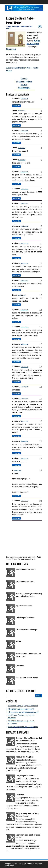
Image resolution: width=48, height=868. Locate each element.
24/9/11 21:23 (18, 470)
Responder (17, 106)
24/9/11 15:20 (22, 160)
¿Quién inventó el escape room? (21, 709)
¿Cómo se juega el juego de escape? (23, 706)
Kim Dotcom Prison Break (27, 678)
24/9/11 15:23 (24, 226)
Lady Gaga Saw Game (25, 618)
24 (40, 27)
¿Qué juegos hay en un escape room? (23, 712)
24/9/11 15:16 (24, 131)
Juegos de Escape (13, 27)
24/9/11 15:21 (24, 172)
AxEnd (19, 642)
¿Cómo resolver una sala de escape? (23, 727)
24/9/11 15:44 (24, 458)
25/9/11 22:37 (24, 501)
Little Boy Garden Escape (27, 630)
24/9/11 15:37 (24, 399)
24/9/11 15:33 (24, 310)
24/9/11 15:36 (24, 387)
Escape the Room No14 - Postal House (20, 20)
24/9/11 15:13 (24, 99)
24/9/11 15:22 (24, 189)
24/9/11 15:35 (24, 367)
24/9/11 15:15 (22, 111)
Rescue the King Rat (24, 757)
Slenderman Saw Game (26, 570)
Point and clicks (27, 27)
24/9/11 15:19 (22, 148)
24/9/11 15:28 (22, 295)
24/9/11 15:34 (24, 344)
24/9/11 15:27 (24, 281)
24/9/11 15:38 (24, 421)
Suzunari (11, 49)
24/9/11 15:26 (24, 263)
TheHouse (20, 666)
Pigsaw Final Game (24, 606)
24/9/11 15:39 (24, 441)
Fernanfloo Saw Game (25, 582)
